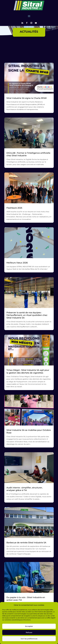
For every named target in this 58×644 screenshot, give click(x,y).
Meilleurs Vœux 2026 (17, 263)
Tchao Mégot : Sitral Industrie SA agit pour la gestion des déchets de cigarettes (28, 371)
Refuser (29, 632)
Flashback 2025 (14, 208)
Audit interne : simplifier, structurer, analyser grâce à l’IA (24, 489)
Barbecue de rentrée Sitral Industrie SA (26, 543)
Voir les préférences (29, 639)
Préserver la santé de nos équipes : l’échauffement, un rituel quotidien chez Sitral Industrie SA (27, 315)
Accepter (29, 626)
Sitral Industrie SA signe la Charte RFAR (27, 98)
